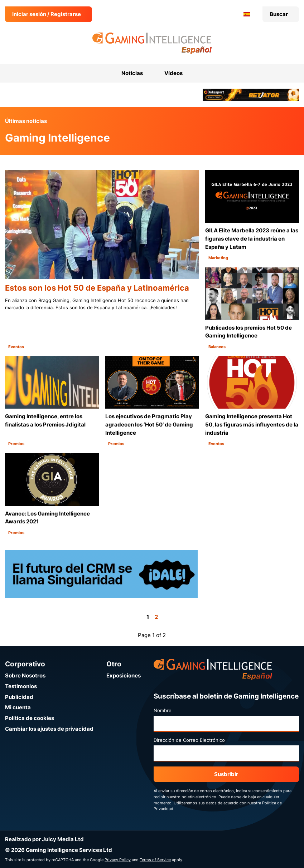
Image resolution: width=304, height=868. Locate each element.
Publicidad (19, 697)
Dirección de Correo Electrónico (189, 740)
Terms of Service (155, 860)
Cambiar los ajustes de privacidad (49, 729)
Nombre (163, 710)
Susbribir (226, 774)
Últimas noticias (26, 121)
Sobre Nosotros (25, 675)
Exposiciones (124, 675)
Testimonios (21, 686)
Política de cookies (30, 718)
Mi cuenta (18, 707)
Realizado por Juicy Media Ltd (44, 839)
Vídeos (173, 73)
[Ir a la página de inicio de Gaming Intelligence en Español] (152, 43)
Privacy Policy (118, 860)
